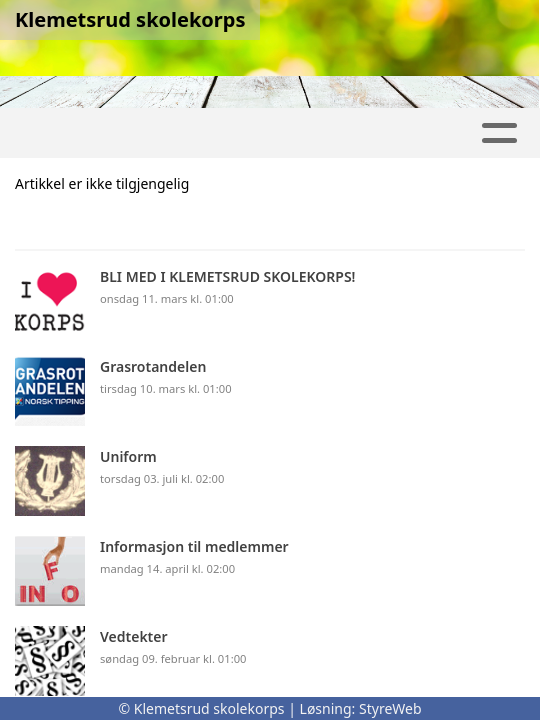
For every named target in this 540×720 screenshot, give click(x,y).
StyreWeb (390, 708)
